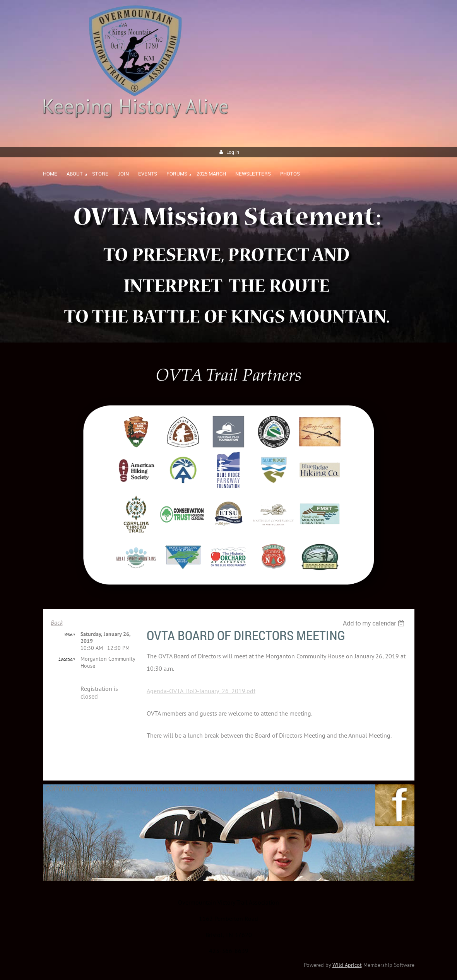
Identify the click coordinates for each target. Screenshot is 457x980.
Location (67, 659)
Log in (233, 152)
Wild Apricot (347, 965)
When (69, 634)
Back (57, 622)
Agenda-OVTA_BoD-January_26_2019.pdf (201, 691)
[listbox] (375, 623)
